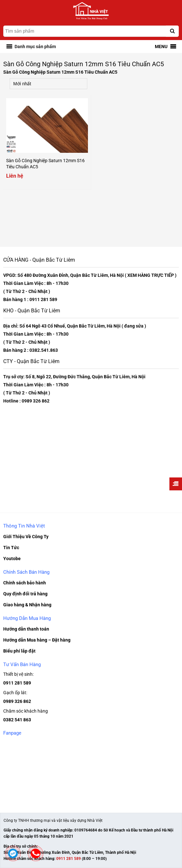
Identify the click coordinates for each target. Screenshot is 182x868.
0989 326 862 (17, 701)
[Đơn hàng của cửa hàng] (48, 84)
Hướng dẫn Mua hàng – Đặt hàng (37, 640)
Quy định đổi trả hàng (25, 594)
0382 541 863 (17, 720)
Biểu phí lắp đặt (19, 651)
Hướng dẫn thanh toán (26, 629)
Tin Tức (11, 548)
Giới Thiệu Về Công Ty (26, 537)
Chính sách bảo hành (25, 583)
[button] (35, 47)
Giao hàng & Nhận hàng (27, 605)
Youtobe (12, 559)
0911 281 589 (17, 683)
